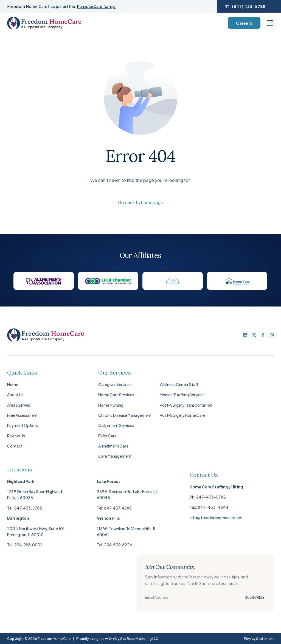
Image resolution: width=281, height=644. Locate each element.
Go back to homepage (140, 202)
